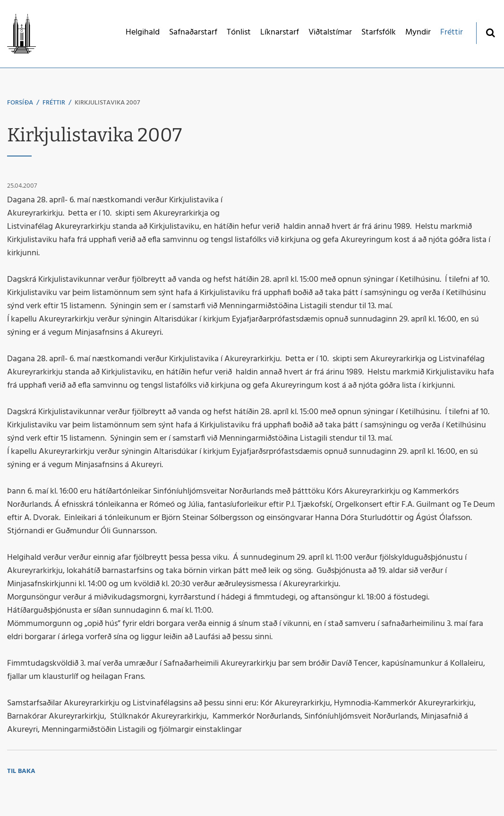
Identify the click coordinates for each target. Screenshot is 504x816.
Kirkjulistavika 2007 (107, 103)
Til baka (21, 771)
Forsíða (20, 103)
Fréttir (54, 103)
